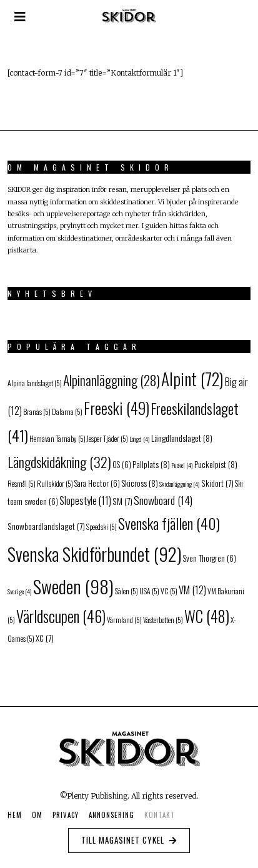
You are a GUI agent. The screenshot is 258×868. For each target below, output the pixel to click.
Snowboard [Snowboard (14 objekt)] (163, 500)
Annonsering (112, 815)
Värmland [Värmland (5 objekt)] (124, 620)
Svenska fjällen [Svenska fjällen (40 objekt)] (169, 523)
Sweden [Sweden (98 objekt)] (73, 586)
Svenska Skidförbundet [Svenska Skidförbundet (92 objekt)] (95, 554)
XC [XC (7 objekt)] (45, 638)
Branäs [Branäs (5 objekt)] (37, 412)
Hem (15, 815)
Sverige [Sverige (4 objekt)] (20, 591)
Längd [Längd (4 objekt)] (140, 439)
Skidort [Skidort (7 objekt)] (217, 483)
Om (37, 815)
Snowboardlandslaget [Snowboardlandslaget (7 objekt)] (46, 526)
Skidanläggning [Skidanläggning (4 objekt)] (180, 484)
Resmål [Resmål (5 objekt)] (22, 483)
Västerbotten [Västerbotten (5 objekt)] (163, 620)
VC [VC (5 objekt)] (169, 591)
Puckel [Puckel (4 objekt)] (182, 465)
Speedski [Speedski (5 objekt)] (102, 526)
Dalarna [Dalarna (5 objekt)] (67, 412)
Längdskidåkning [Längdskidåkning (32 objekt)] (59, 461)
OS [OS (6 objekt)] (122, 465)
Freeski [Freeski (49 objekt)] (117, 408)
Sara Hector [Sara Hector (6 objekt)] (97, 483)
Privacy (66, 815)
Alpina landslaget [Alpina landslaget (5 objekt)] (35, 383)
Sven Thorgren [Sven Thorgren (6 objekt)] (210, 558)
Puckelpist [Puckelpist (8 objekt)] (216, 464)
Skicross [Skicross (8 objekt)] (140, 483)
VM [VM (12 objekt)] (192, 590)
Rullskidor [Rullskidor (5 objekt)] (55, 483)
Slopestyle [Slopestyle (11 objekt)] (85, 501)
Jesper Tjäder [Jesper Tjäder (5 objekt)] (107, 438)
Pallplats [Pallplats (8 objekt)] (151, 464)
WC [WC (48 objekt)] (207, 616)
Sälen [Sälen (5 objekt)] (127, 591)
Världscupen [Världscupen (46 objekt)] (61, 616)
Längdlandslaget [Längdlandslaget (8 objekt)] (182, 438)
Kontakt (160, 815)
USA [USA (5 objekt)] (149, 591)
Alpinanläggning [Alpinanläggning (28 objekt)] (112, 380)
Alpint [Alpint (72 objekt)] (192, 378)
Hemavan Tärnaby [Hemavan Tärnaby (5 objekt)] (57, 438)
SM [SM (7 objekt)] (122, 501)
